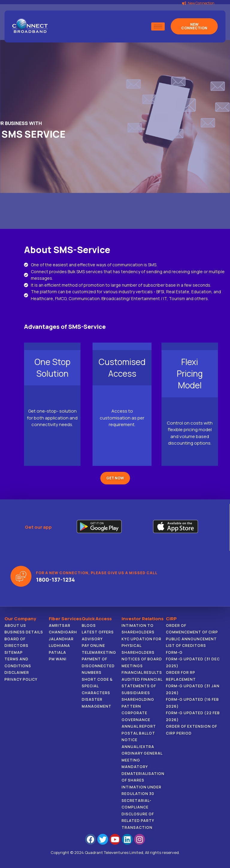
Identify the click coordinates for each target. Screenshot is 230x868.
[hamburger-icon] (158, 26)
